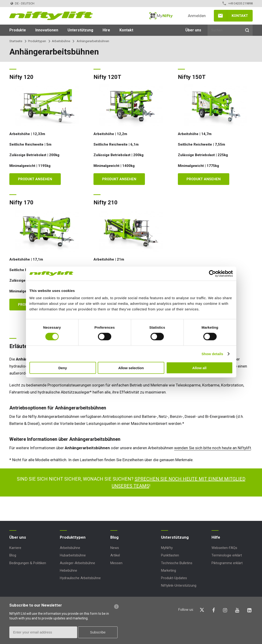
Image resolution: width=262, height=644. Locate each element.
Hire (106, 30)
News (115, 548)
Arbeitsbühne (61, 41)
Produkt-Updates (174, 578)
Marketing (169, 570)
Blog (13, 555)
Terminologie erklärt (227, 555)
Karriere (15, 548)
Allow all (199, 368)
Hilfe (216, 537)
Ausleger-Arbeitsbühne (77, 563)
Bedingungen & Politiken (28, 563)
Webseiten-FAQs (224, 548)
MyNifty (161, 16)
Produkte (18, 30)
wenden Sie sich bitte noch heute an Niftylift (213, 448)
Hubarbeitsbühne (73, 555)
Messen (116, 563)
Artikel (115, 555)
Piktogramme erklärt (227, 563)
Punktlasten (170, 555)
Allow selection (131, 368)
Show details (212, 354)
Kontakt (240, 16)
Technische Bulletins (177, 563)
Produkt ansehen (35, 179)
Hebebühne (68, 570)
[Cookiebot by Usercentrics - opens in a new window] (212, 273)
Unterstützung (80, 30)
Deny (63, 368)
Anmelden (197, 16)
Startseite (16, 41)
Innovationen (47, 30)
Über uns (193, 30)
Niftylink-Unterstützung (179, 585)
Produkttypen (37, 41)
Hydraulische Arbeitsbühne (80, 578)
